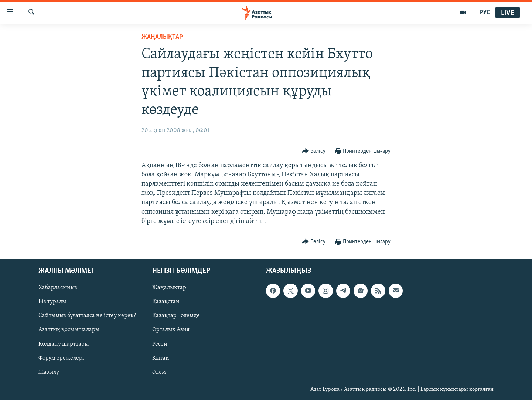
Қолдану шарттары (64, 344)
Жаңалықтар (169, 288)
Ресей (160, 344)
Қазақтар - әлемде (176, 316)
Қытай (161, 358)
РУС (485, 13)
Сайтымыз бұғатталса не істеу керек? (87, 316)
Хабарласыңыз (58, 288)
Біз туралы (52, 302)
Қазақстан (166, 302)
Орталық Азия (171, 330)
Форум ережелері (61, 358)
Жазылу (49, 372)
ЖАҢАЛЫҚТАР (162, 37)
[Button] (314, 151)
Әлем (159, 372)
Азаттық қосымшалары (69, 330)
